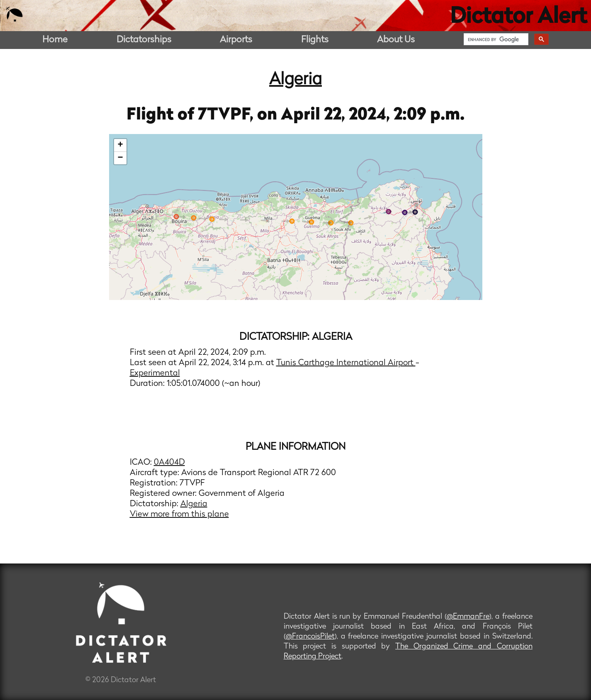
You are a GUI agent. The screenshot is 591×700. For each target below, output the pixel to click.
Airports (236, 40)
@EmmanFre (468, 617)
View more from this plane (179, 515)
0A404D (169, 463)
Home (55, 40)
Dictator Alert (518, 17)
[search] (495, 39)
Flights (315, 40)
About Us (396, 40)
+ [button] (120, 145)
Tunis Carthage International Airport (346, 363)
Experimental (155, 373)
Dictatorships (144, 40)
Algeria (295, 80)
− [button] (120, 158)
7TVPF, (227, 115)
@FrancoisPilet (310, 637)
